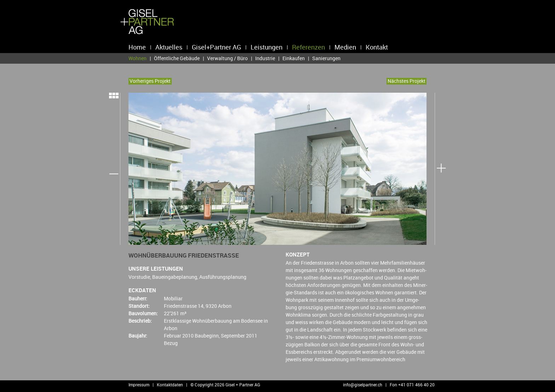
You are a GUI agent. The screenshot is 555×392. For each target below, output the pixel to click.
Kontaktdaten (170, 385)
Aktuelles (169, 47)
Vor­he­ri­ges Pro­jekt (150, 81)
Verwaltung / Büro (227, 58)
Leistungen (267, 47)
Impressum (139, 385)
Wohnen (138, 58)
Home (137, 47)
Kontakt (377, 47)
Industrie (265, 58)
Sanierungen (326, 58)
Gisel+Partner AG (216, 47)
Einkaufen (294, 58)
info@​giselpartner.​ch (363, 385)
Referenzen (308, 47)
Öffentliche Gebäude (177, 58)
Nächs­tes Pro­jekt (407, 81)
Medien (345, 47)
